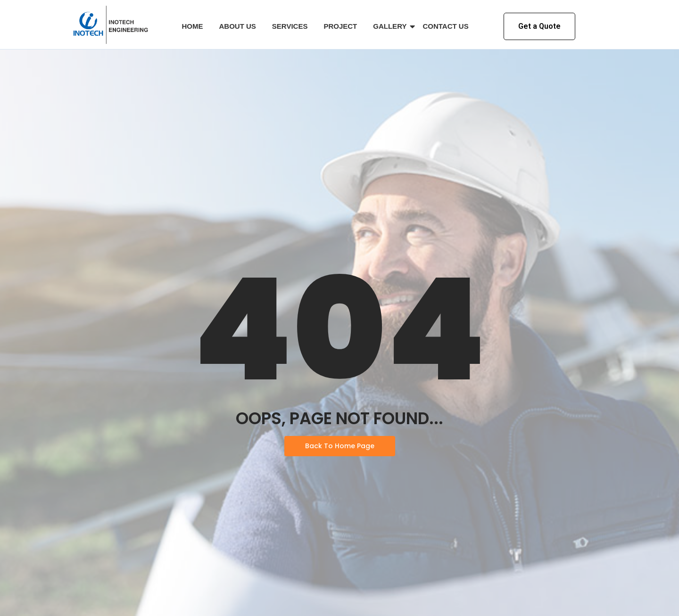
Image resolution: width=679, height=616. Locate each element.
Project (340, 26)
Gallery (391, 26)
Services (290, 26)
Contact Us (445, 26)
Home (193, 26)
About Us (238, 26)
